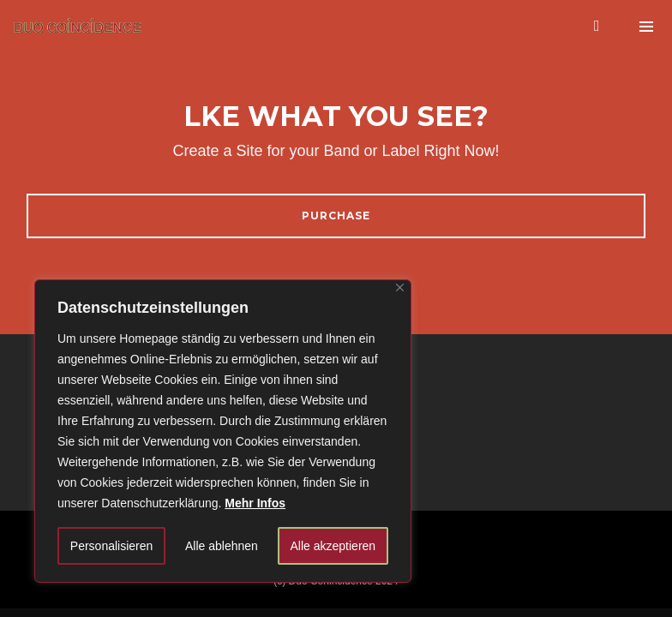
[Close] (400, 288)
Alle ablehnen (222, 546)
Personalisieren (112, 546)
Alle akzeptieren (333, 546)
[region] (223, 431)
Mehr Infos (255, 503)
